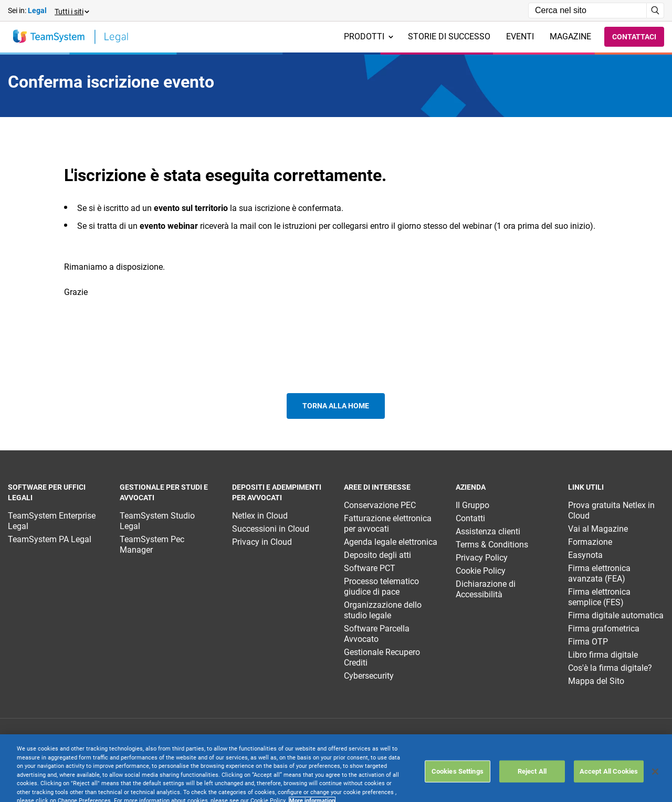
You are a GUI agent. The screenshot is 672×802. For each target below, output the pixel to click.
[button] (71, 11)
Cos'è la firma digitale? (610, 668)
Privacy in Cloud (262, 542)
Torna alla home (336, 406)
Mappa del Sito (596, 681)
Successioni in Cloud (271, 529)
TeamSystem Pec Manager (152, 545)
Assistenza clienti (488, 531)
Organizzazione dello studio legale (383, 610)
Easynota (585, 555)
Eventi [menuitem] (520, 36)
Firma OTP (588, 642)
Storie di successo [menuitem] (449, 36)
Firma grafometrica (604, 629)
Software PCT (370, 568)
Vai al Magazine (598, 529)
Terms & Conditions (492, 545)
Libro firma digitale (603, 655)
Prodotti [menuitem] (369, 36)
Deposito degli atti (377, 555)
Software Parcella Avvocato (377, 634)
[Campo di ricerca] (587, 10)
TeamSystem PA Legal (50, 539)
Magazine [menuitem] (570, 36)
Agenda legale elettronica (391, 542)
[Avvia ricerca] (655, 10)
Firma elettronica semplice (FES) (599, 597)
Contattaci (634, 37)
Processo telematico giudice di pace (381, 587)
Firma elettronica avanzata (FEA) (599, 573)
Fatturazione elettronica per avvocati (388, 524)
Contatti (470, 518)
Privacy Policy (482, 558)
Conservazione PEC (380, 505)
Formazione (590, 542)
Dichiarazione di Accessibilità (486, 589)
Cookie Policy (481, 571)
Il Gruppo (472, 505)
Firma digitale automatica (616, 615)
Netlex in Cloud (260, 516)
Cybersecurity (369, 676)
